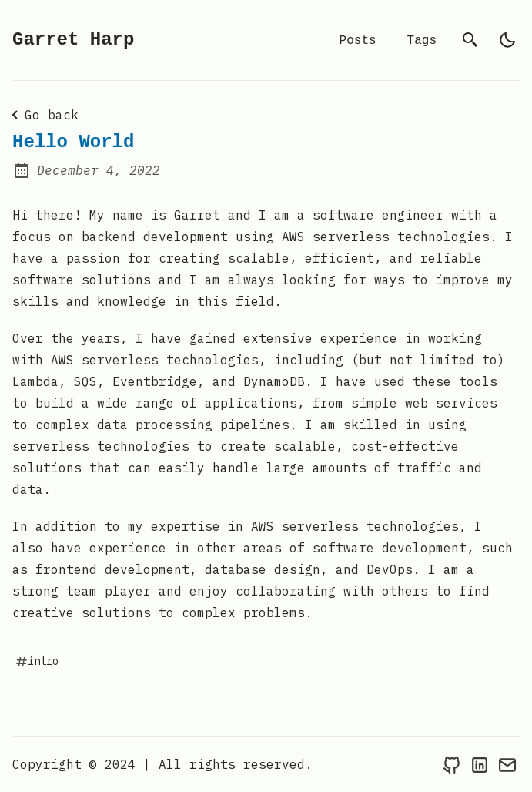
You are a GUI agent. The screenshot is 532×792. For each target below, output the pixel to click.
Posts (358, 40)
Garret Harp (73, 40)
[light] (507, 40)
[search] (470, 40)
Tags (422, 40)
